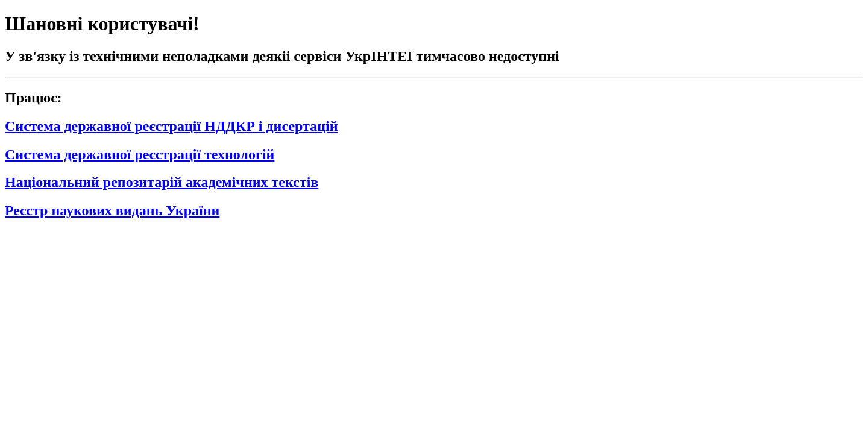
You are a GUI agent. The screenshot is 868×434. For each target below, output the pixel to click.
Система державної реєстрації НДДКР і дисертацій (171, 126)
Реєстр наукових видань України (112, 210)
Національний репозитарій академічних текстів (162, 182)
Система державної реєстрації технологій (140, 154)
